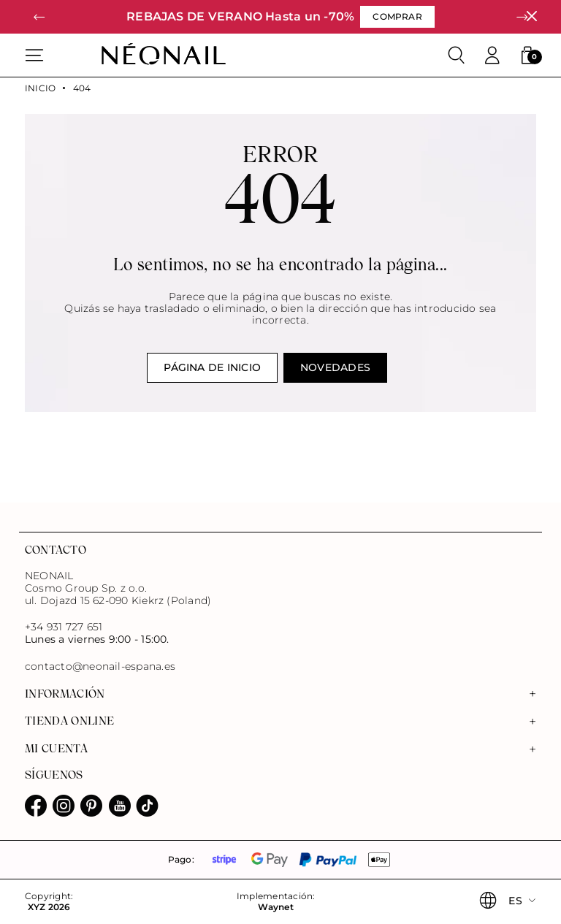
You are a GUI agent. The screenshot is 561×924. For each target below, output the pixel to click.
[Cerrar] (531, 16)
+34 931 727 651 (64, 627)
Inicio (40, 88)
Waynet (275, 907)
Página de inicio (212, 367)
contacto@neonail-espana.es (100, 667)
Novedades (335, 367)
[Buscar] (457, 56)
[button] (39, 17)
